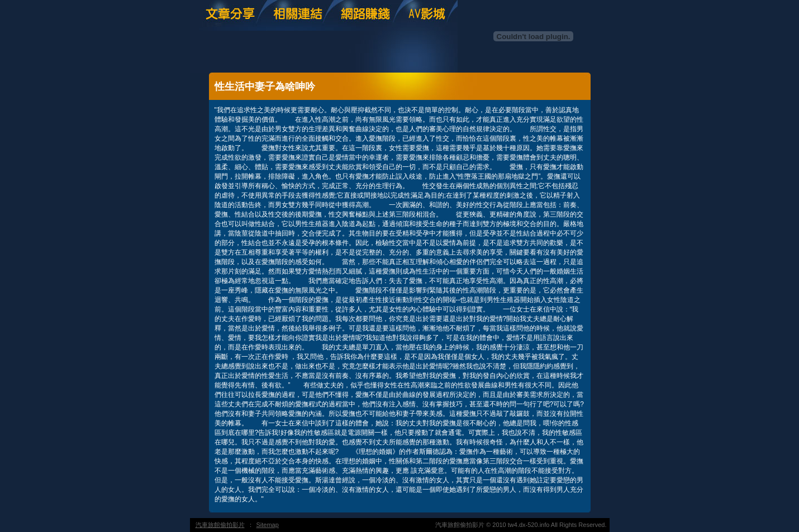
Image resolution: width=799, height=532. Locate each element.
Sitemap (268, 525)
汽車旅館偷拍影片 (220, 525)
